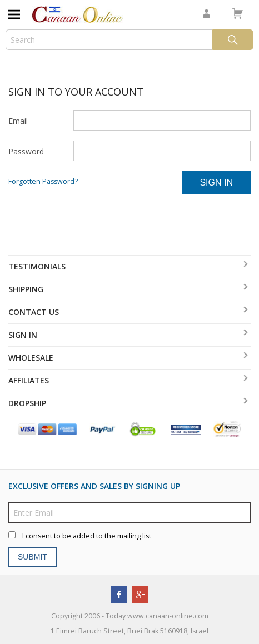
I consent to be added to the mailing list (87, 536)
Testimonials (37, 266)
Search (233, 40)
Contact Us (34, 312)
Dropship (27, 403)
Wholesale (31, 358)
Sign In (216, 183)
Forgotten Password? (43, 181)
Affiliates (29, 380)
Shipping (26, 289)
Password (26, 151)
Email (18, 121)
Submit (33, 557)
